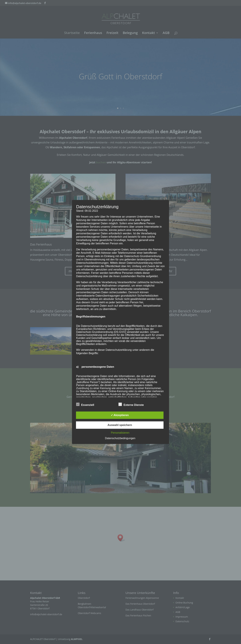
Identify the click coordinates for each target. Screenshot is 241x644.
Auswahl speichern (120, 425)
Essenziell (85, 405)
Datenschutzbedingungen (120, 438)
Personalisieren (120, 433)
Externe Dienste (131, 405)
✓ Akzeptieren (120, 415)
